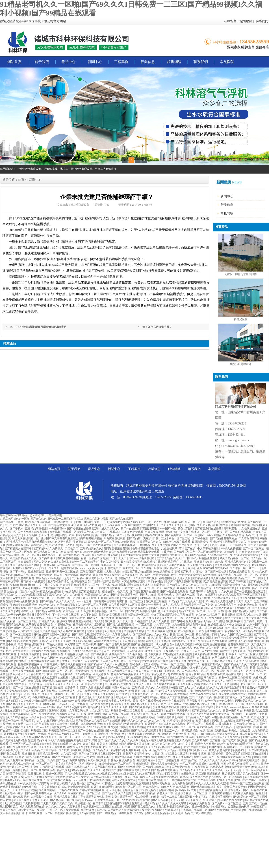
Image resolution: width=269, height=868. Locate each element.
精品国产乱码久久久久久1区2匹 (138, 628)
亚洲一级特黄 (84, 522)
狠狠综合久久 (76, 747)
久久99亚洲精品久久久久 (87, 651)
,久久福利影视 (87, 813)
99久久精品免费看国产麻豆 (93, 691)
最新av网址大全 (121, 687)
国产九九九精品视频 (145, 731)
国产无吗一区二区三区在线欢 (127, 747)
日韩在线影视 (10, 592)
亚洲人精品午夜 (101, 671)
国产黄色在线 (248, 697)
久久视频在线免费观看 (42, 661)
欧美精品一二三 (22, 724)
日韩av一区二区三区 (173, 664)
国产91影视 (11, 525)
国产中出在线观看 (129, 770)
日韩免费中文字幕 (104, 601)
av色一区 (210, 701)
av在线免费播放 (100, 704)
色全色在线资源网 (174, 701)
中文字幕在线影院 (162, 615)
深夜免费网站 (47, 790)
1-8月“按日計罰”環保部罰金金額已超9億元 (41, 327)
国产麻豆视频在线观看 (219, 608)
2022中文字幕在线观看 (32, 810)
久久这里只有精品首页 (74, 585)
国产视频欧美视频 (125, 545)
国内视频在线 (148, 598)
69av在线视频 (92, 525)
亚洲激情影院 (36, 572)
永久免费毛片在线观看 (166, 707)
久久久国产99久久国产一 (44, 658)
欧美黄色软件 (101, 674)
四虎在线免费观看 (240, 572)
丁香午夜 (141, 638)
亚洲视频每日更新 (137, 750)
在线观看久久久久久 (149, 542)
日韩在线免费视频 (99, 780)
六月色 (192, 568)
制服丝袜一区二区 (190, 522)
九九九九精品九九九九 (80, 767)
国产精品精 (164, 598)
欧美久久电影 (225, 701)
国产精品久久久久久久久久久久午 (118, 740)
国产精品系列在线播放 (208, 529)
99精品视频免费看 (145, 757)
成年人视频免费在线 (32, 807)
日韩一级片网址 (233, 711)
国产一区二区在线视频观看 (96, 545)
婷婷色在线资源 (147, 641)
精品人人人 (147, 777)
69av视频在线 (135, 535)
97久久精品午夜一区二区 (235, 558)
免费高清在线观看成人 (135, 608)
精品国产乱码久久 (213, 664)
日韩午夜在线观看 (102, 787)
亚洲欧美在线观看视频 (24, 605)
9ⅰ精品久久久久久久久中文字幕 (168, 803)
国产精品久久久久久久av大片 (149, 704)
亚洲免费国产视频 (91, 572)
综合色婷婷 (113, 581)
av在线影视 (225, 611)
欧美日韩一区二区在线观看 (127, 711)
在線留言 (230, 21)
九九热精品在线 (182, 624)
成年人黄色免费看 (220, 750)
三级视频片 (229, 774)
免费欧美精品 (232, 691)
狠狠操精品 (25, 562)
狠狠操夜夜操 (150, 529)
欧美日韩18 (248, 691)
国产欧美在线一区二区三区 (182, 535)
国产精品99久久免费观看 (226, 737)
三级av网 (42, 595)
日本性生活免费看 (29, 654)
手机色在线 (17, 638)
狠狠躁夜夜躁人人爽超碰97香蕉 (120, 701)
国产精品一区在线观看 (114, 681)
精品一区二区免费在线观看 (39, 770)
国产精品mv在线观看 (84, 578)
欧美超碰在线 (243, 651)
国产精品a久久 (9, 595)
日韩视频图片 (113, 568)
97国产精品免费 (97, 727)
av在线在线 (70, 592)
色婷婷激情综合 (134, 724)
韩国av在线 (165, 757)
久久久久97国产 (191, 651)
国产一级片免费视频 (157, 575)
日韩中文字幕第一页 (107, 800)
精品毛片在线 (28, 592)
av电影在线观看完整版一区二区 (231, 717)
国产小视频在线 (62, 757)
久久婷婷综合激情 (234, 535)
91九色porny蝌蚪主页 (20, 631)
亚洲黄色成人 (233, 790)
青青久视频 (35, 681)
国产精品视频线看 (90, 592)
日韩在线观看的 (165, 717)
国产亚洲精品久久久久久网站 (151, 635)
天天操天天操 (204, 697)
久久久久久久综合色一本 (61, 638)
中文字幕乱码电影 (78, 711)
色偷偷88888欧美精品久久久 (128, 674)
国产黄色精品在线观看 (77, 555)
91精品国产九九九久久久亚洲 (187, 601)
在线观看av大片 (198, 750)
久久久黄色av (36, 618)
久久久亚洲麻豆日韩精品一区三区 (25, 760)
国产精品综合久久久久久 (207, 711)
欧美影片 (261, 747)
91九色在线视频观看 (22, 671)
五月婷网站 (152, 664)
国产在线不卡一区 (133, 575)
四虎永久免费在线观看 (177, 542)
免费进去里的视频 (239, 807)
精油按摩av (109, 592)
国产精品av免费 (181, 767)
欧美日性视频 (198, 754)
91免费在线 (30, 787)
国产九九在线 (149, 595)
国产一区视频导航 (169, 760)
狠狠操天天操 (240, 668)
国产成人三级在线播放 (101, 618)
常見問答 (227, 62)
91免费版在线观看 (115, 538)
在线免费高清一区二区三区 (115, 764)
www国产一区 (168, 529)
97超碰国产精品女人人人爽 (200, 704)
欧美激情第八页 (10, 750)
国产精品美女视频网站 (18, 548)
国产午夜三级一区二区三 (245, 568)
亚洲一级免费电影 (212, 618)
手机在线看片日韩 (96, 747)
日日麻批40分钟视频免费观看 (201, 558)
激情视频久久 (123, 578)
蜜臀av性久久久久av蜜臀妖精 (48, 747)
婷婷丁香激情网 (17, 774)
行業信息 (148, 62)
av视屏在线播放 (132, 525)
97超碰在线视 (76, 608)
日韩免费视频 (21, 797)
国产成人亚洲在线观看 (182, 658)
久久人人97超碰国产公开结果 (230, 681)
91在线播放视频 (253, 810)
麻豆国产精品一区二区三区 (84, 793)
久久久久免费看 (160, 621)
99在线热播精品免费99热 (136, 800)
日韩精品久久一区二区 (246, 797)
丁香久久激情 (55, 644)
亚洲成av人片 (81, 757)
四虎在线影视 (32, 694)
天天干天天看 (125, 621)
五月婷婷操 (144, 545)
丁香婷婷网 (82, 704)
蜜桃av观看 (200, 757)
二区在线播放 (138, 605)
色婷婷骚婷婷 (167, 790)
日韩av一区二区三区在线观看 (247, 783)
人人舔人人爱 (112, 572)
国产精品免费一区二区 (42, 598)
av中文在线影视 (236, 624)
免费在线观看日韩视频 (249, 727)
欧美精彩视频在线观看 (55, 744)
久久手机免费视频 (85, 658)
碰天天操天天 (94, 608)
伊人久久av (27, 737)
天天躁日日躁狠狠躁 (208, 774)
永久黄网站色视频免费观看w (232, 565)
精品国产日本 (255, 535)
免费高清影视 (95, 631)
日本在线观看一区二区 (40, 813)
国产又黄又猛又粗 (139, 744)
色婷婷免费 (227, 522)
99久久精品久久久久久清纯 (222, 648)
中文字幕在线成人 (121, 635)
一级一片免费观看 (87, 681)
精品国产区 (117, 750)
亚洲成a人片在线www (26, 568)
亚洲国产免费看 (221, 668)
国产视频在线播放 (106, 767)
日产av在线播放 (130, 529)
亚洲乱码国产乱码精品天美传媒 (168, 750)
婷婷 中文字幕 (233, 618)
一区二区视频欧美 (257, 750)
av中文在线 (20, 598)
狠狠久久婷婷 (178, 678)
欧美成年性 (203, 737)
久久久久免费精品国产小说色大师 (172, 545)
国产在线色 (36, 684)
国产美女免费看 (11, 754)
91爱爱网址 (188, 774)
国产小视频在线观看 (38, 757)
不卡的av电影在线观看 (66, 615)
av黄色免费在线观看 (134, 581)
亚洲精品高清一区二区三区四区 (116, 658)
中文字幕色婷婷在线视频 (235, 525)
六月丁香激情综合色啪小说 (207, 790)
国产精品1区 (181, 552)
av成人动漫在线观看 (124, 780)
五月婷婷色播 (216, 754)
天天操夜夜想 (31, 803)
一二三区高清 (144, 624)
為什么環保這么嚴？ (160, 327)
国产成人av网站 (10, 701)
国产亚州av (27, 750)
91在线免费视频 (164, 572)
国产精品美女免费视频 (165, 764)
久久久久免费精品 (42, 575)
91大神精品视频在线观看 (210, 654)
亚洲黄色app (15, 694)
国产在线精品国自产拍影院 (226, 810)
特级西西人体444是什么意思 (53, 578)
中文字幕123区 (207, 780)
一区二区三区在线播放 (194, 764)
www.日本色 (116, 678)
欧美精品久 (183, 807)
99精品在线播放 (154, 535)
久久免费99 (246, 552)
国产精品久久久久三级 (33, 525)
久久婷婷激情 (83, 674)
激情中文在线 (153, 654)
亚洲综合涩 (20, 608)
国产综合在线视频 (165, 684)
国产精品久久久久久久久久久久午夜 (144, 721)
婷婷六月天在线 (157, 638)
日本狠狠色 (87, 552)
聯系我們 (262, 21)
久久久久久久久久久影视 (61, 807)
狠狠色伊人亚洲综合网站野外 (247, 641)
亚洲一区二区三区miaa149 (91, 737)
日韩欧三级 (230, 529)
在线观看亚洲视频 (157, 601)
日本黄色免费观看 (133, 532)
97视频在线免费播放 (231, 800)
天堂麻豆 (78, 661)
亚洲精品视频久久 (236, 562)
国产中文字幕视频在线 (92, 754)
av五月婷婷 (8, 767)
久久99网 (157, 671)
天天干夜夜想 (193, 800)
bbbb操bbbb (183, 790)
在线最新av (158, 585)
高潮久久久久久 (59, 595)
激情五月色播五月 (18, 674)
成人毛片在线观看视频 (71, 631)
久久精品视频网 (83, 641)
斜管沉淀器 (241, 319)
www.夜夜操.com (240, 707)
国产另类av (175, 704)
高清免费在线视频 (91, 538)
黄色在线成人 (151, 714)
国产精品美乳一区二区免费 (197, 605)
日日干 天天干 (118, 558)
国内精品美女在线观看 (175, 754)
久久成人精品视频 (208, 525)
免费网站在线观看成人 (166, 810)
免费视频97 (58, 727)
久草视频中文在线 (42, 797)
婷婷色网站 (166, 578)
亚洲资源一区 (172, 671)
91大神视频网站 (77, 664)
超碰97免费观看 (193, 581)
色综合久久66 (47, 605)
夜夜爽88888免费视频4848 (213, 568)
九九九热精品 (171, 605)
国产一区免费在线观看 (175, 592)
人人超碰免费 (226, 601)
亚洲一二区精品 (61, 635)
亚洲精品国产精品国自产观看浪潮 (28, 542)
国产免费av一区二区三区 (227, 803)
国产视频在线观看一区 (125, 595)
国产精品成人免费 (244, 611)
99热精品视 (231, 552)
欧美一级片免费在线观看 (186, 575)
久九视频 (76, 744)
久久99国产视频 (146, 774)
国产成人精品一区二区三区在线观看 (204, 671)
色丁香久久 (64, 661)
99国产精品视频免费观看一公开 (234, 638)
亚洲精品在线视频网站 (158, 734)
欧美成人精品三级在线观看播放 (24, 780)
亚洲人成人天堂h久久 (106, 529)
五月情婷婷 (183, 740)
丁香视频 (167, 552)
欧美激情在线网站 (143, 717)
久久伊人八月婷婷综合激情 (224, 687)
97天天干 (134, 691)
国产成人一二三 (186, 595)
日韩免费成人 (67, 691)
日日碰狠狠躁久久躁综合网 (109, 734)
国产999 (247, 757)
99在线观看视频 (87, 638)
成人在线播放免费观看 (224, 578)
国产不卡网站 (18, 572)
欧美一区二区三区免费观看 (235, 678)
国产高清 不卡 (48, 558)
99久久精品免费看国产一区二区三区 (239, 595)
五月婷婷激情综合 (59, 581)
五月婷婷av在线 (14, 793)
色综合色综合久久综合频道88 (116, 638)
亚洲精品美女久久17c (225, 598)
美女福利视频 (167, 807)
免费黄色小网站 (118, 727)
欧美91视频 (90, 644)
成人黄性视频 (186, 631)
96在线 (19, 777)
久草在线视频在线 (223, 658)
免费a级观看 (23, 740)
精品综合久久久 (120, 704)
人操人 (29, 777)
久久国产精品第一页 (49, 555)
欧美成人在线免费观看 (173, 691)
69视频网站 (220, 807)
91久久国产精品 (100, 711)
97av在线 (211, 601)
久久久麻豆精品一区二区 (144, 694)
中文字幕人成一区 (199, 661)
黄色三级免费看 (131, 661)
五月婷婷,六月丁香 (116, 631)
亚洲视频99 (80, 542)
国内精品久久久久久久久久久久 (131, 671)
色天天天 (123, 592)
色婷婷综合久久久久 (98, 595)
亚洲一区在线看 (54, 628)
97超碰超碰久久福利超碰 (178, 654)
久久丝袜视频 (42, 724)
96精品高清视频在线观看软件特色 (231, 767)
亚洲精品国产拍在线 (221, 555)
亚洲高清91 (210, 800)
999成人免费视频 (231, 548)
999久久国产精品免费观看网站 (160, 770)
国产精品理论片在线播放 (177, 562)
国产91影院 (138, 668)
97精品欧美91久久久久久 (87, 770)
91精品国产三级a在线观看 (137, 572)
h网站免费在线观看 (27, 601)
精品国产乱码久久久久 (92, 532)
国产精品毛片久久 (32, 721)
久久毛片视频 (135, 654)
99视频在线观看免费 (198, 681)
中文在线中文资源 (48, 585)
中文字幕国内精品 (145, 793)
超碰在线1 (89, 744)
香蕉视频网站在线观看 (107, 575)
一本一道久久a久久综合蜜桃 (214, 628)
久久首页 (140, 813)
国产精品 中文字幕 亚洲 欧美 (65, 525)
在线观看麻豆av (147, 760)
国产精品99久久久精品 (89, 721)
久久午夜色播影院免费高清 (252, 658)
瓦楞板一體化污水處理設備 (241, 274)
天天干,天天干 (244, 601)
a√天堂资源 (92, 661)
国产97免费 (40, 562)
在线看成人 (114, 532)
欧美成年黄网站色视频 (58, 648)
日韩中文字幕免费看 (195, 747)
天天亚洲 (193, 565)
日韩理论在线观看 (53, 654)
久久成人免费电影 (59, 562)
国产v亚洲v (97, 668)
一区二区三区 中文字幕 (50, 764)
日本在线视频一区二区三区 (94, 807)
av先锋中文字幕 (76, 727)
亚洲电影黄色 (116, 737)
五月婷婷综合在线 (184, 734)
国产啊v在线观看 (119, 714)
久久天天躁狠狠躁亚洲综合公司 (108, 697)
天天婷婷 (178, 813)
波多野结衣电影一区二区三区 (18, 555)
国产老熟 (86, 575)
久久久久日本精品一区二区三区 (61, 694)
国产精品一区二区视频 (86, 565)
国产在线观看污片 (36, 545)
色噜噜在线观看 (81, 581)
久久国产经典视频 (196, 555)
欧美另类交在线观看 (217, 581)
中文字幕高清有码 (50, 787)
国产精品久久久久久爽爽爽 (242, 664)
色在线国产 (110, 770)
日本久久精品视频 (175, 724)
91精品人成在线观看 (50, 592)
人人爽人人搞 (95, 568)
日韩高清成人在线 (55, 664)
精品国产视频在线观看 (172, 565)
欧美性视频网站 (113, 724)
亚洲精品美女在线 (65, 797)
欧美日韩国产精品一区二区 (109, 535)
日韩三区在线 (154, 522)
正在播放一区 (220, 532)
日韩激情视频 (200, 542)
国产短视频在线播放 (80, 529)
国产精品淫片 (91, 701)
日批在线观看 (13, 711)
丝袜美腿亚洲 (185, 588)
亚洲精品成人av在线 (249, 615)
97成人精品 (206, 565)
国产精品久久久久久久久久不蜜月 (187, 585)
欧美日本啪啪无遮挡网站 (112, 744)
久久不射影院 (89, 615)
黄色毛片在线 (149, 740)
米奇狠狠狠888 (57, 529)
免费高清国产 (117, 654)
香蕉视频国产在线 (42, 674)
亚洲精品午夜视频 (92, 684)
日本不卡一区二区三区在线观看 (245, 654)
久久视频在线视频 (224, 588)
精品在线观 (203, 721)
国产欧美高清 (210, 651)
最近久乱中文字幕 (235, 585)
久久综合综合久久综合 (105, 555)
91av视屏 (214, 764)
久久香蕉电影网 (118, 605)
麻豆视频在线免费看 (173, 714)
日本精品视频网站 (132, 562)
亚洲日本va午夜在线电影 (209, 562)
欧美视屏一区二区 (112, 565)
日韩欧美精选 (190, 731)
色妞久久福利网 (168, 611)
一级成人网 (49, 565)
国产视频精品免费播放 (118, 684)
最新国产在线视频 (235, 787)
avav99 (262, 697)
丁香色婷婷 (231, 684)
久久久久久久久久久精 (114, 707)
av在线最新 (204, 658)
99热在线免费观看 (200, 803)
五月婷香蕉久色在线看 (235, 764)
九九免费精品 (260, 731)
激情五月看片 (153, 651)
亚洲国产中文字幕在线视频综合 (60, 538)
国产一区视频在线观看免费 (180, 780)
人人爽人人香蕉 (110, 661)
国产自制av (178, 621)
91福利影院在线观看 (52, 767)
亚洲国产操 (111, 628)
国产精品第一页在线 (140, 538)
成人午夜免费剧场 (203, 638)
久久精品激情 (203, 588)
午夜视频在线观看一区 (194, 810)
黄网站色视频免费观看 (117, 548)
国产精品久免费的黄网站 (71, 760)
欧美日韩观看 (239, 581)
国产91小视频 (200, 538)
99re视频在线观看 (131, 555)
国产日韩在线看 (46, 671)
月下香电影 (20, 618)
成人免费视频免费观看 (76, 787)
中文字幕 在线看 (184, 615)
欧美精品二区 (39, 731)
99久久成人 (222, 707)
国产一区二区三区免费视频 (73, 671)
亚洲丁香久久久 (50, 568)
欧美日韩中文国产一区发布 (252, 780)
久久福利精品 (184, 648)
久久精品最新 (181, 787)
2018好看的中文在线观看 (245, 760)
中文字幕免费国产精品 (155, 661)
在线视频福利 (234, 621)
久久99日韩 (77, 595)
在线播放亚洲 (112, 608)
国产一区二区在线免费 (29, 628)
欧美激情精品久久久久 (24, 558)
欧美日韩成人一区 (238, 671)
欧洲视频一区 (83, 803)
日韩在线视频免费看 (103, 717)
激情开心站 (201, 545)
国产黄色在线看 (64, 674)
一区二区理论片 (237, 545)
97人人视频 (153, 754)
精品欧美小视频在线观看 (144, 681)
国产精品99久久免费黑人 (49, 548)
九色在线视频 (170, 548)
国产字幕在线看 (35, 638)
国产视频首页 (195, 701)
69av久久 (24, 783)
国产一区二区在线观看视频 (115, 644)
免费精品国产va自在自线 (72, 714)
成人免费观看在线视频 (55, 678)
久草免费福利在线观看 (34, 701)
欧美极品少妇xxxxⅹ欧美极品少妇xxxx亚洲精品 (107, 774)
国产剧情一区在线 (216, 572)
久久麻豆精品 (128, 641)
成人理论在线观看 (105, 621)
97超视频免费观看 (199, 691)
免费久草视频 (137, 727)
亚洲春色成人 (166, 595)
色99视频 (199, 648)
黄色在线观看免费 (151, 701)
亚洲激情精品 (141, 764)
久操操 (51, 760)
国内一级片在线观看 (119, 731)
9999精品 (21, 661)
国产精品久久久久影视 (21, 704)
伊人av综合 (71, 774)
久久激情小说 (242, 608)
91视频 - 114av (21, 588)
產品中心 (68, 62)
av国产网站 (48, 717)
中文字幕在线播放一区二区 (194, 532)
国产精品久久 (101, 750)
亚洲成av (58, 697)
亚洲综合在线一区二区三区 (192, 793)
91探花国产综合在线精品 (59, 721)
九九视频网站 (49, 691)
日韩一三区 (160, 538)
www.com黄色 (119, 691)
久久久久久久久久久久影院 (98, 694)
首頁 (21, 180)
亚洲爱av (36, 588)
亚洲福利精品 (149, 790)
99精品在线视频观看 (92, 790)
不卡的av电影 (156, 581)
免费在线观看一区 (123, 797)
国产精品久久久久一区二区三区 (54, 737)
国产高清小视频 (253, 621)
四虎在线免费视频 (244, 793)
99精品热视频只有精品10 (203, 678)
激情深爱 (84, 668)
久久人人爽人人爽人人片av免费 (84, 628)
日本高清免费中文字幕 (14, 684)
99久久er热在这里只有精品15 (82, 707)
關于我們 (42, 62)
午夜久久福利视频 (109, 562)
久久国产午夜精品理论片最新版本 (208, 641)
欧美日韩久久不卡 (101, 757)
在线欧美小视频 (121, 807)
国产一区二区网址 (254, 548)
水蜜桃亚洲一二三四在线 (239, 747)
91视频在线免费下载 (77, 654)
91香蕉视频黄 (224, 724)
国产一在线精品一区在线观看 (115, 813)
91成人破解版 (16, 545)
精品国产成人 (233, 631)
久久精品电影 (69, 754)
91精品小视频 (158, 697)
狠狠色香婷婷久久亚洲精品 (89, 624)
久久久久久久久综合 (164, 744)
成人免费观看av (165, 644)
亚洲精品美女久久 (236, 542)
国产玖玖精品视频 (241, 532)
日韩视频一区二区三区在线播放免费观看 (96, 588)
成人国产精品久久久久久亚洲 (31, 800)
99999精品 (66, 658)
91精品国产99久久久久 (209, 684)
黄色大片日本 (165, 793)
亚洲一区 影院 (55, 774)
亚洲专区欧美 (252, 661)
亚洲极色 (60, 777)
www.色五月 (84, 601)
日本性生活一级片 (170, 731)
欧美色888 (239, 750)
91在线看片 (216, 585)
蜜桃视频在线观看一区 (63, 532)
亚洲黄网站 (216, 747)
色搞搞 (25, 731)
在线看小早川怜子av (178, 711)
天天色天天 (72, 548)
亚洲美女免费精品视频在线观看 (20, 691)
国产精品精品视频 (53, 687)
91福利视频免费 (248, 605)
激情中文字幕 (152, 555)
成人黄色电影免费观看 (233, 694)
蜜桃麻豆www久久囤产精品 (46, 707)
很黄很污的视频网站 (30, 664)
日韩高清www (65, 704)
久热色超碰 (33, 668)
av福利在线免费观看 (106, 641)
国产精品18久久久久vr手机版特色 (109, 664)
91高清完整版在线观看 (58, 780)
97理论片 (198, 572)
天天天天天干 (21, 651)
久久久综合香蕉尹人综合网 (24, 717)
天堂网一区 (98, 581)
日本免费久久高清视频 (255, 687)
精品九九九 (63, 770)
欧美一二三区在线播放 (107, 522)
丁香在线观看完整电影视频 (94, 797)
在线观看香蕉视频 (68, 558)
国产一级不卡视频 (210, 535)
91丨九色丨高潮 (87, 598)
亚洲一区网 (114, 754)
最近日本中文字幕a (196, 797)
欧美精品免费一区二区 (62, 731)
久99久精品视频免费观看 (145, 552)
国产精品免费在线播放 (224, 538)
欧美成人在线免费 (240, 731)
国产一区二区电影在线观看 (197, 727)
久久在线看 (132, 777)
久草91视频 (171, 522)
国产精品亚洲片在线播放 (145, 592)
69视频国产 (142, 621)
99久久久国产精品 (57, 618)
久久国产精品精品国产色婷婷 (163, 747)
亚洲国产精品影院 (133, 522)
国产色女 (92, 764)
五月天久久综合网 (248, 774)
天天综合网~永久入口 (37, 535)
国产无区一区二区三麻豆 (25, 744)
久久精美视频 (135, 734)
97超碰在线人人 (25, 611)
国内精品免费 (201, 578)
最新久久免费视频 (110, 615)
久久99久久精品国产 (208, 615)
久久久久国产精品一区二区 (236, 635)
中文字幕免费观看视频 (204, 694)
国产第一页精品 (81, 734)
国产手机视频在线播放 (39, 793)
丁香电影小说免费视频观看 (116, 585)
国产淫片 (217, 691)
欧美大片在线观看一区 (26, 538)
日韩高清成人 (142, 585)
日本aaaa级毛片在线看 (142, 558)
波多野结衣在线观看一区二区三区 (238, 575)
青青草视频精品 (196, 674)
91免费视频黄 (201, 767)
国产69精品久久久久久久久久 (58, 601)
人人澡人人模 (183, 578)
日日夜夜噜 (203, 734)
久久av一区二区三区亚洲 (93, 605)
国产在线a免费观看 (130, 767)
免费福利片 (64, 651)
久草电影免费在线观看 (40, 624)
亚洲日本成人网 (46, 704)
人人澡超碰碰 (135, 651)
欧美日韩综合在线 (80, 535)
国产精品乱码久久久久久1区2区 (192, 598)
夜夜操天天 (124, 717)
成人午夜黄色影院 (251, 734)
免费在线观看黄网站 (150, 780)
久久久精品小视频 (26, 790)
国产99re (101, 810)
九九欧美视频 (196, 608)
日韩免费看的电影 (220, 793)
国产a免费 (122, 694)
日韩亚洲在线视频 (12, 734)
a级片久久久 (106, 578)
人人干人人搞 (233, 770)
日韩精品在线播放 (68, 790)
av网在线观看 (113, 721)
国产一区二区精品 (21, 635)
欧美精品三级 (71, 611)
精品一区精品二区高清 (95, 558)
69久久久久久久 (170, 525)
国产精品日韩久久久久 (157, 767)
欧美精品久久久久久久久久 (51, 552)
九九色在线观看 (25, 578)
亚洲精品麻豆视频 (36, 529)
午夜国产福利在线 (97, 678)
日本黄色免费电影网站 (210, 631)
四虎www (88, 800)
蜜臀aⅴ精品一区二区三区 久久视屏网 (138, 618)
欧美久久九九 (226, 780)
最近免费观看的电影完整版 (163, 727)
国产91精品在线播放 (20, 641)
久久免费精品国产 (226, 605)
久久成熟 (219, 621)
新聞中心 (95, 62)
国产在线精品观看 (143, 644)
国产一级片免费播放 (43, 714)
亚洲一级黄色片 (202, 807)
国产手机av (17, 529)
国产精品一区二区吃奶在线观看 (229, 740)
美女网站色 (7, 661)
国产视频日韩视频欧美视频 (75, 750)
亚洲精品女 (12, 807)
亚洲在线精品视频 (215, 644)
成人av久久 (43, 727)
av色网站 (241, 522)
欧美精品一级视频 (36, 734)
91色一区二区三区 (180, 538)
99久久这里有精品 (61, 542)
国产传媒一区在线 (152, 568)
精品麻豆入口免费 (199, 717)
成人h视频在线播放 (40, 697)
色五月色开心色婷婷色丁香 (123, 790)
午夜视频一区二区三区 (110, 611)
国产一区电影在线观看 (91, 731)
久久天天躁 (177, 800)
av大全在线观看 (236, 744)
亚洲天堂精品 (194, 621)
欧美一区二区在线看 (84, 562)
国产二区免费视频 (115, 651)
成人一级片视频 (166, 588)
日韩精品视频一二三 (182, 635)
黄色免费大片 (21, 747)
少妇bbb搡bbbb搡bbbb (23, 585)
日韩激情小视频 (123, 757)
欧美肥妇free (20, 707)
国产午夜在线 (99, 654)
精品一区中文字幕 (155, 737)
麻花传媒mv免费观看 (33, 581)
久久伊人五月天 (143, 684)
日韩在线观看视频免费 (139, 678)
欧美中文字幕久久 (157, 668)
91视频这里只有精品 (12, 757)
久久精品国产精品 (59, 734)
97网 (193, 628)
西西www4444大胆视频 (175, 694)
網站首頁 (14, 62)
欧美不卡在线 (174, 581)
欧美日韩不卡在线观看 (204, 592)
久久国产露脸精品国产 (181, 697)
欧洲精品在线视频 (254, 631)
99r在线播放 (56, 545)
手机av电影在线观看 (35, 711)
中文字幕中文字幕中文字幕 (198, 707)
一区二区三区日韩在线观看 (141, 565)
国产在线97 (132, 611)
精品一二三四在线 (172, 797)
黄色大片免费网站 (45, 631)
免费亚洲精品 (167, 740)
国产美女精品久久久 (169, 558)
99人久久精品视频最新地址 (66, 740)
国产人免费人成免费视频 (33, 532)
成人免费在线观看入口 (225, 734)
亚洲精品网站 (40, 740)
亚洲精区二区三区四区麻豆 (227, 777)
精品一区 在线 (260, 588)
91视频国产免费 (139, 697)
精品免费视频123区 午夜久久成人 (190, 668)
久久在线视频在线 (250, 529)
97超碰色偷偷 (63, 624)
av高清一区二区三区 (118, 668)
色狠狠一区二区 (66, 598)
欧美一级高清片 (40, 783)
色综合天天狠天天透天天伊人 (62, 684)
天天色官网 (80, 780)
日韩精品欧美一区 (63, 522)
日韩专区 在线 (154, 724)
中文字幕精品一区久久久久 (26, 648)
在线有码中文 (171, 651)
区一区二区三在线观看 (201, 724)
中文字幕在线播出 (208, 548)
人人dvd (9, 790)
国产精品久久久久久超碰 (117, 793)
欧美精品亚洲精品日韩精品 (172, 777)
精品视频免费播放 (179, 638)
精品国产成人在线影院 (199, 813)
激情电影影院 (59, 535)
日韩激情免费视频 (91, 724)
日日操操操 (229, 615)
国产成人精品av (225, 727)
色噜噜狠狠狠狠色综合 (146, 548)
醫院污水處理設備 (241, 364)
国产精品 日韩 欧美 (76, 697)
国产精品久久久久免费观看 (112, 552)
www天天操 (154, 605)
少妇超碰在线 (8, 783)
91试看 (199, 644)
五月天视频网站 (20, 714)
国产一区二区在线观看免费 (206, 552)
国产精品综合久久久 (246, 724)
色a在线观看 (99, 648)
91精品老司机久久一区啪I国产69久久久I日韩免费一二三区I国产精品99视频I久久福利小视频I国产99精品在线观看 (67, 519)
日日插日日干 (150, 691)
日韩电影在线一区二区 (136, 615)
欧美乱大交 (258, 717)
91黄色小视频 (59, 783)
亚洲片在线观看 (207, 595)
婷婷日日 (182, 717)
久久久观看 (226, 592)
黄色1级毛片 (185, 529)
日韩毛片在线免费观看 (122, 760)
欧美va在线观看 (97, 760)
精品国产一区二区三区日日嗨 (157, 648)
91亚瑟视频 (88, 611)
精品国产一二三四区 (252, 578)
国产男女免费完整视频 (121, 624)
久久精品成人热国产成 (21, 764)
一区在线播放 (134, 737)
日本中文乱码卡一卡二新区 (139, 588)
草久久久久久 (179, 661)
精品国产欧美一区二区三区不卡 (198, 611)
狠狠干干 (99, 803)
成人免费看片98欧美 (147, 797)
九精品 (208, 621)
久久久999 (60, 793)
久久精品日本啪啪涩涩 (172, 641)
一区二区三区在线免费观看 (63, 810)
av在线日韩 (72, 545)
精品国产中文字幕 (46, 750)
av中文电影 (210, 575)
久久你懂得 (244, 588)
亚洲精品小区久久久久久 (152, 658)
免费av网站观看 (161, 783)
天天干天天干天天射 (172, 681)
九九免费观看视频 (183, 783)
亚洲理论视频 (57, 711)
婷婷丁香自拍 (13, 770)
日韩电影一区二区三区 (101, 542)
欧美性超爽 (88, 810)
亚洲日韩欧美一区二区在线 (62, 572)
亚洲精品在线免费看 (43, 651)
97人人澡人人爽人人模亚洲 (212, 783)
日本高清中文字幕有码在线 (73, 717)
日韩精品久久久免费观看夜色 (59, 668)
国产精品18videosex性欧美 (59, 681)
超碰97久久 (194, 664)
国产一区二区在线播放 (26, 687)
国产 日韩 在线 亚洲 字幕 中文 (90, 635)
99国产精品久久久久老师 (227, 661)
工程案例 (121, 62)
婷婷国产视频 (183, 572)
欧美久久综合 (137, 631)
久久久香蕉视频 (30, 678)
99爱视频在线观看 (139, 810)
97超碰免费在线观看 (247, 555)
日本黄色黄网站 (41, 615)
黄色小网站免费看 (168, 774)
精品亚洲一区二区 (16, 681)
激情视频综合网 (98, 714)
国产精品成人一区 (175, 568)
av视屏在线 (64, 565)
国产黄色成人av (117, 810)
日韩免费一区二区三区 (128, 787)
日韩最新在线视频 (109, 598)
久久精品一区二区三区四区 (21, 621)
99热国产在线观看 (66, 813)
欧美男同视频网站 (134, 754)
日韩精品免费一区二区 (231, 704)
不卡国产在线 (188, 548)
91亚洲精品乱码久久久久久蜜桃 (53, 641)
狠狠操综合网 (148, 611)
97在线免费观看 (155, 711)
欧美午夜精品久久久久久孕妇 (168, 608)
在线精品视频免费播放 (214, 731)
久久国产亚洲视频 (27, 767)
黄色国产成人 (211, 522)
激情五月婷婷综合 (172, 555)
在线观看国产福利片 (226, 697)
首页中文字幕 (257, 681)
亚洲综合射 (217, 542)
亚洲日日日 (29, 754)
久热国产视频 (218, 545)
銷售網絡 (246, 21)
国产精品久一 (8, 522)
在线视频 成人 (217, 624)
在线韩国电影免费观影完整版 (75, 621)
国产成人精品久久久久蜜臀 (107, 777)
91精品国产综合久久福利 (174, 628)
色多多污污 (72, 687)
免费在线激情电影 (239, 644)
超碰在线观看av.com (73, 568)
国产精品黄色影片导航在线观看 (47, 608)
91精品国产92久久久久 (21, 727)
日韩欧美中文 (18, 697)
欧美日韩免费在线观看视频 (34, 522)
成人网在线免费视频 (66, 575)
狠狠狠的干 (226, 651)
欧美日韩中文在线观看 (65, 724)
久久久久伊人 (186, 684)
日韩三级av (249, 770)
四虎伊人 (167, 787)
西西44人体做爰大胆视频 (95, 687)
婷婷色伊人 (137, 664)
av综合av (171, 532)
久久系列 (136, 714)
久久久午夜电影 (155, 532)
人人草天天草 (162, 624)
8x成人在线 (22, 575)
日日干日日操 (81, 648)
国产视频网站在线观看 (181, 737)
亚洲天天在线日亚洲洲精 (123, 648)
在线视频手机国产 (220, 797)
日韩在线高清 (42, 635)
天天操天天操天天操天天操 (57, 803)
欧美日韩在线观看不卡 (32, 644)
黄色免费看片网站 (207, 635)
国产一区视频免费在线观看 (250, 592)
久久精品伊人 (151, 787)
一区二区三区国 (253, 674)
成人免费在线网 (199, 777)
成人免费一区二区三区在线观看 (181, 618)
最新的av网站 (78, 618)
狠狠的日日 (261, 552)
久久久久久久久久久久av (214, 760)
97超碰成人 (109, 783)
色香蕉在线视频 (66, 605)
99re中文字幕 (186, 744)
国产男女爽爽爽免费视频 (162, 631)
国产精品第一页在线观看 (65, 800)
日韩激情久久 (47, 621)
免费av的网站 (130, 598)
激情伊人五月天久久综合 (210, 744)
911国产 (94, 585)
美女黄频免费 (200, 740)
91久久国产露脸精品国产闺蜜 (22, 565)
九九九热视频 (28, 595)
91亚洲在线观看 (44, 777)
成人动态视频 (185, 644)
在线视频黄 (77, 678)
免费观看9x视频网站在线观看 (225, 674)
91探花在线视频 (259, 764)
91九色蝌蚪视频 (126, 542)
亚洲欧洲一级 (140, 803)
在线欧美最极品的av (159, 813)
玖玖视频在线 (153, 562)
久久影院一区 (77, 783)
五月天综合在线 (111, 525)
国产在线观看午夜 (140, 707)
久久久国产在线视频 (145, 578)
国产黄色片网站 (75, 764)
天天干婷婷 (188, 525)
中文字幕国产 (73, 644)
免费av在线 (200, 624)
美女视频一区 (131, 568)
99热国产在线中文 (78, 777)
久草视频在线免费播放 (181, 721)
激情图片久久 (151, 525)
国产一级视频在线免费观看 (225, 757)
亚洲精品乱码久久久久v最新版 (151, 687)
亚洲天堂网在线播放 (255, 754)
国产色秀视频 (161, 800)
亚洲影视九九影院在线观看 (228, 721)
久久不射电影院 (248, 538)
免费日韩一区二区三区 (130, 601)
